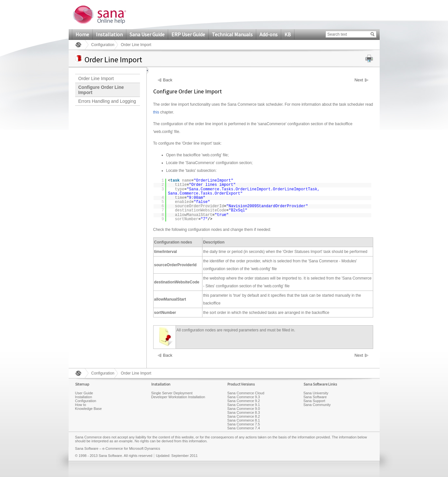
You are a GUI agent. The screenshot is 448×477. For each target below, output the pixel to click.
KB (288, 34)
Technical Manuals (232, 34)
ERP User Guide (188, 34)
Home (82, 34)
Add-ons (269, 34)
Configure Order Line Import (101, 90)
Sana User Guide (147, 34)
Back (168, 80)
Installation (109, 34)
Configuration (103, 45)
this (156, 112)
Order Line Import (96, 78)
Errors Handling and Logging (107, 101)
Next (359, 80)
